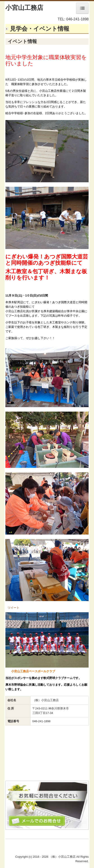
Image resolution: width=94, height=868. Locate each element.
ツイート (13, 608)
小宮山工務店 (24, 8)
